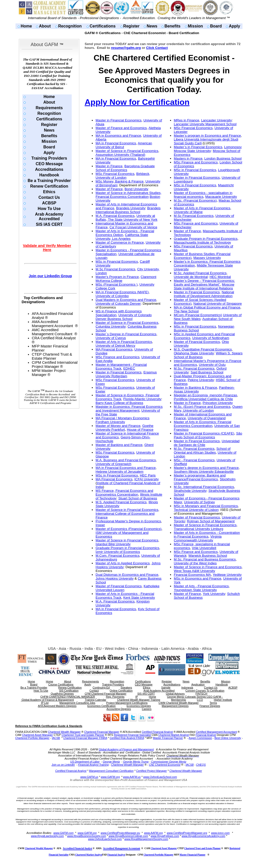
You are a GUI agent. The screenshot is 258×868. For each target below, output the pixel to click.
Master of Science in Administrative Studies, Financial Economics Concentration (128, 195)
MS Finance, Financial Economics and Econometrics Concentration (124, 493)
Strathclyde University (190, 491)
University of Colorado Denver (118, 304)
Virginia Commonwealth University (198, 538)
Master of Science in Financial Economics (127, 151)
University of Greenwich (113, 464)
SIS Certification (69, 691)
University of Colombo (112, 296)
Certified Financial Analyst (157, 732)
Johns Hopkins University (115, 578)
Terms (213, 703)
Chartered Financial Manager (102, 732)
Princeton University (218, 403)
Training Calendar (96, 700)
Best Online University (228, 738)
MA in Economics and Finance (118, 136)
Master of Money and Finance (118, 426)
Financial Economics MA (192, 575)
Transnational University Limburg (199, 529)
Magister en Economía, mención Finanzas (206, 395)
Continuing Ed (101, 688)
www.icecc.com (221, 833)
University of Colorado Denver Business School (124, 317)
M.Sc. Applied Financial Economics (200, 273)
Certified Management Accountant (216, 732)
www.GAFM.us (89, 777)
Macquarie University (221, 197)
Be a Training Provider (49, 181)
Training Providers (49, 158)
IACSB (56, 738)
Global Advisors (175, 694)
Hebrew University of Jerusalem (119, 472)
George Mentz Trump (136, 762)
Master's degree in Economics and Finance (206, 468)
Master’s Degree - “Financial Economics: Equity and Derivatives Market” (204, 283)
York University (214, 594)
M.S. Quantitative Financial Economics (203, 349)
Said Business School (207, 372)
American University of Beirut (124, 145)
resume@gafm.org (126, 48)
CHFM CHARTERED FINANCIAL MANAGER (68, 697)
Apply (234, 26)
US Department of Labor (85, 762)
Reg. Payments (115, 697)
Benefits (172, 26)
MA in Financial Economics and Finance (126, 468)
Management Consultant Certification (111, 771)
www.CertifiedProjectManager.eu (120, 833)
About (45, 26)
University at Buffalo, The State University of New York (126, 218)
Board (216, 26)
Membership (179, 700)
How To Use (49, 209)
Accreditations (49, 169)
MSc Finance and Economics (118, 357)
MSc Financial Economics (115, 174)
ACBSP (49, 203)
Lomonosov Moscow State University (208, 149)
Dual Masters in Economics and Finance (126, 300)
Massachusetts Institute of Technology (202, 242)
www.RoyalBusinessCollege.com (128, 836)
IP (137, 697)
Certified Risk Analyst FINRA (127, 738)
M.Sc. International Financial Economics (204, 487)
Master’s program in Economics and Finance (207, 136)
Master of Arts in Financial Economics (124, 342)
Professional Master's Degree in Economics (128, 521)
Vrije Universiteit (204, 548)
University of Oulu (212, 365)
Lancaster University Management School (205, 124)
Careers (147, 709)
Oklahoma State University (194, 353)
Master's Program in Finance (117, 277)
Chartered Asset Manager (37, 735)
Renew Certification (49, 186)
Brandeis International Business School (128, 210)
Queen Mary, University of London (208, 409)
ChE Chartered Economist (165, 765)
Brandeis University (131, 208)
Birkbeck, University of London (123, 176)
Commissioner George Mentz (169, 762)
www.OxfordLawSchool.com (160, 777)
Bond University (136, 189)
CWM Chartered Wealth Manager (179, 703)
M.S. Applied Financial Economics (121, 502)
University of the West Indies (195, 563)
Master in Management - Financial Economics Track (121, 367)
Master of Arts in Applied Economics (123, 563)
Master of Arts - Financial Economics (201, 586)
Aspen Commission (200, 738)
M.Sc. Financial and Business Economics (205, 559)
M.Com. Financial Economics (118, 556)
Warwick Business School (208, 556)
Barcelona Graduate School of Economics (125, 168)
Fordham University (110, 422)
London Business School (223, 158)
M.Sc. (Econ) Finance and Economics (202, 407)
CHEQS (201, 765)
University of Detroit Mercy (115, 346)
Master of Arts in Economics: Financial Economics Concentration (203, 424)
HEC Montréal (220, 277)
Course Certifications (61, 684)
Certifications (102, 26)
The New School (186, 311)
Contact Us (49, 197)
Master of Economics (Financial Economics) (128, 529)
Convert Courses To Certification (205, 691)
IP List (45, 703)
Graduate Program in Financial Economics (127, 548)
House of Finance (140, 430)
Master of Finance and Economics (121, 128)
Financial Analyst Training (93, 765)
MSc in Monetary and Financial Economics (206, 506)
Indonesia (187, 688)
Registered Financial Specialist (132, 735)
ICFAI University (147, 479)
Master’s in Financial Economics (198, 147)
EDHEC (129, 368)
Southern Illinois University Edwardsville (204, 472)
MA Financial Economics (114, 349)
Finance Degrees (210, 706)
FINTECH (201, 694)
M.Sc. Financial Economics (194, 368)
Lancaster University (216, 120)
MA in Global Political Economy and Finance (207, 307)
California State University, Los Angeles (122, 237)
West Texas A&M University (194, 571)
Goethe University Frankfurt (124, 428)
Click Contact (157, 48)
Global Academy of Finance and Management (126, 749)
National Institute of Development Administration (204, 294)
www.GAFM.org (110, 777)
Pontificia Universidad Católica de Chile (203, 399)
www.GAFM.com (63, 833)
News (152, 26)
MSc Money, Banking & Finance (120, 181)
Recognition (70, 26)
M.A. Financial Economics (115, 216)
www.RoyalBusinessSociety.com (87, 836)
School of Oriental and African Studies (202, 451)
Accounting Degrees (119, 709)
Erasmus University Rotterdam (126, 374)
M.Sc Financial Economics (115, 269)
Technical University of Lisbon (196, 510)
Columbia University (111, 326)
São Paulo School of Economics (208, 435)
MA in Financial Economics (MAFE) (122, 292)
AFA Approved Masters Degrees (57, 706)
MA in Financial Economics (116, 143)
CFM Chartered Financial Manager (105, 694)
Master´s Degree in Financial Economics (126, 334)
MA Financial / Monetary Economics (123, 418)
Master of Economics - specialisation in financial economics (203, 195)
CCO (200, 700)
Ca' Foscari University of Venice (133, 227)
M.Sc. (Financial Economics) (195, 200)
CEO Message (49, 164)
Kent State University (139, 598)
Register (131, 26)
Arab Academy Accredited (49, 216)
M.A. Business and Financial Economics (126, 460)
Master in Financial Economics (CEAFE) (204, 433)
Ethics (49, 192)
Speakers (126, 688)
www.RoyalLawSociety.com (48, 836)
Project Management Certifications (127, 703)
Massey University (207, 258)
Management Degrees (175, 706)
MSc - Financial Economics (194, 460)
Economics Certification (102, 706)
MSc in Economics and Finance (198, 578)
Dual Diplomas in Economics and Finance (127, 575)
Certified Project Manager (152, 771)
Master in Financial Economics (119, 120)
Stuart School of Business (138, 498)
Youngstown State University (195, 590)
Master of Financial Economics (119, 586)
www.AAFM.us (132, 777)
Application (198, 684)
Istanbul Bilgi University (113, 544)
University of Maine (188, 212)
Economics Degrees (139, 706)
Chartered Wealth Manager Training (139, 700)
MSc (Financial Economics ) (117, 284)
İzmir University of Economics (118, 552)
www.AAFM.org (153, 833)
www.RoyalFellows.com (165, 836)
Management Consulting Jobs (77, 703)
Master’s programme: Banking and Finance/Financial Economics (200, 477)
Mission (195, 26)
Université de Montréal (191, 277)
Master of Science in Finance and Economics (208, 567)
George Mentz (111, 762)
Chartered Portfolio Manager (32, 738)
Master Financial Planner (168, 738)
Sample (166, 688)
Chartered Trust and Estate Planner (83, 735)
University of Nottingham (211, 338)
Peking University (201, 380)
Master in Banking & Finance (195, 388)
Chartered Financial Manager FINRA (85, 738)
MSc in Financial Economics (117, 262)
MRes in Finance (187, 120)
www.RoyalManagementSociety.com (146, 839)
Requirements (49, 108)
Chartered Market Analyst (174, 735)
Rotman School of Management (211, 521)
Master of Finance (109, 189)
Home (26, 26)
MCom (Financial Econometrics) (198, 315)
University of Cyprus (111, 338)
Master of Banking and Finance (119, 445)
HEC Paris (148, 475)
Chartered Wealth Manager (64, 732)
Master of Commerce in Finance (120, 242)
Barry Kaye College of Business (119, 403)
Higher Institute (223, 700)
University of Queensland (207, 418)
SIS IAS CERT (49, 224)
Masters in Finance (188, 158)
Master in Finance (109, 166)
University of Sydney (199, 502)
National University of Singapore (218, 304)
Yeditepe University (227, 575)
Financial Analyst (206, 735)
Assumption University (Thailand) (120, 155)
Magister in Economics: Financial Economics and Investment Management (129, 409)
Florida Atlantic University (142, 399)
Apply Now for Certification (137, 102)
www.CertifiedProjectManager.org (187, 833)
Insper (100, 525)
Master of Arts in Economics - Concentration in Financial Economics (207, 535)
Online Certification (121, 691)
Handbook (49, 175)
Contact (94, 691)
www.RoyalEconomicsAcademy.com (204, 836)
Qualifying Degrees (62, 694)
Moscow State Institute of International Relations (204, 286)
